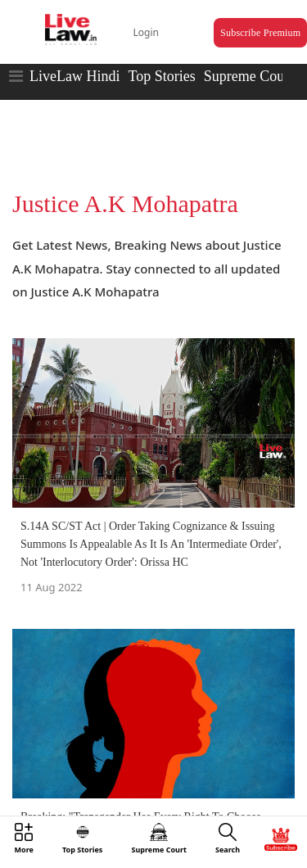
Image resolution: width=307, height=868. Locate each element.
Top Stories (161, 76)
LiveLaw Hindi (74, 76)
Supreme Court (249, 76)
